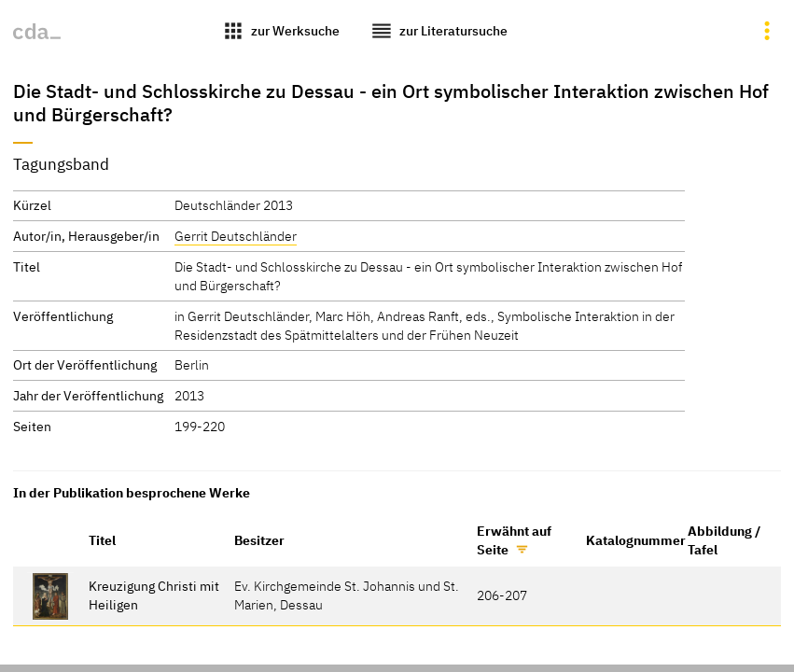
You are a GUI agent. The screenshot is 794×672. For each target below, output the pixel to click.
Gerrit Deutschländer (236, 236)
